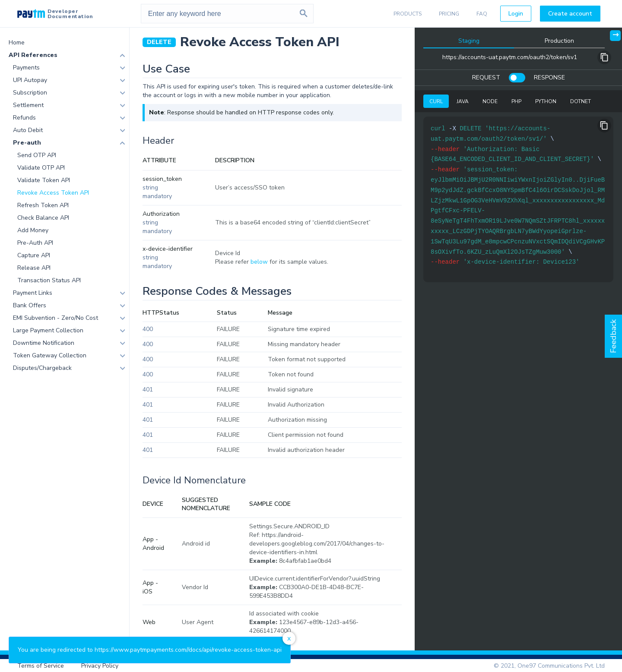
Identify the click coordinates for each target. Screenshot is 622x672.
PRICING (449, 14)
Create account (570, 14)
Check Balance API (43, 218)
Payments (26, 68)
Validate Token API (44, 180)
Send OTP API (37, 155)
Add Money (33, 230)
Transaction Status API (49, 280)
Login (516, 14)
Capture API (34, 255)
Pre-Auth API (35, 243)
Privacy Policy (100, 666)
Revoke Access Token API (53, 193)
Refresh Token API (43, 205)
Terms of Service (41, 666)
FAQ (482, 14)
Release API (34, 268)
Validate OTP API (41, 168)
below (259, 262)
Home (17, 43)
